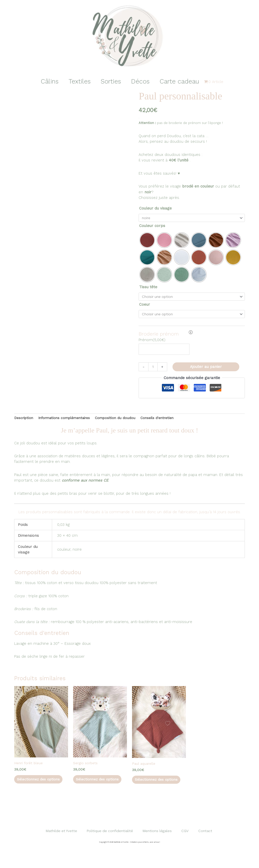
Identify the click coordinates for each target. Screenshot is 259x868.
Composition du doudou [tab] (124, 422)
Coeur (145, 306)
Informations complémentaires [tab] (69, 422)
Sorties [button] (111, 81)
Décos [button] (143, 81)
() (152, 343)
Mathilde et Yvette (66, 845)
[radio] (147, 241)
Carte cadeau (184, 81)
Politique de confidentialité (114, 845)
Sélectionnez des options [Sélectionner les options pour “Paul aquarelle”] (153, 788)
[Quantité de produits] (153, 370)
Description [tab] (25, 422)
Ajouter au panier (207, 370)
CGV (186, 845)
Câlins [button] (45, 81)
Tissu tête (148, 288)
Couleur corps (152, 226)
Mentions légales (161, 845)
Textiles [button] (77, 81)
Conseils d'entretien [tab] (169, 422)
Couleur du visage (155, 208)
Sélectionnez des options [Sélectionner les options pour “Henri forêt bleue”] (35, 788)
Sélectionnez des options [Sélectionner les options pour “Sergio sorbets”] (94, 788)
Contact (202, 845)
